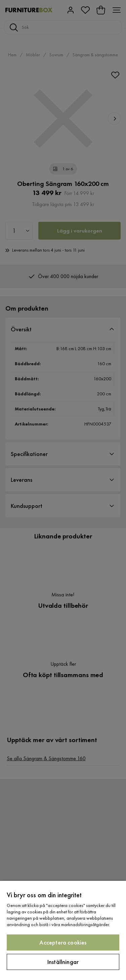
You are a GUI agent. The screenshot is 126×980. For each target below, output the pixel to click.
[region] (63, 930)
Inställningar (63, 962)
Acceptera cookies (63, 942)
